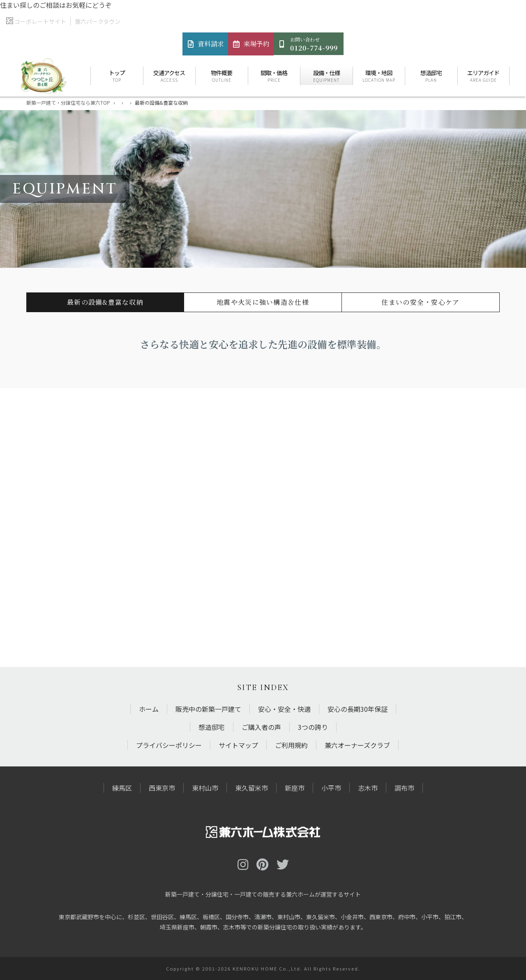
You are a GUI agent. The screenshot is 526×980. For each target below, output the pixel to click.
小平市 (331, 788)
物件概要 (222, 76)
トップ (117, 76)
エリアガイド (484, 76)
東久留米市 (251, 788)
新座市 (295, 788)
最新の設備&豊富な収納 (105, 302)
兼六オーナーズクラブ (357, 745)
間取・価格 (274, 76)
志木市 (368, 788)
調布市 (404, 788)
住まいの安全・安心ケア (420, 302)
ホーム (149, 709)
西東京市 (162, 788)
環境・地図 (379, 76)
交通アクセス (170, 76)
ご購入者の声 (261, 727)
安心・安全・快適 (284, 709)
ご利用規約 (291, 745)
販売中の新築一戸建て (208, 709)
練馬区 (122, 788)
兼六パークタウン (98, 21)
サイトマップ (238, 745)
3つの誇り (313, 727)
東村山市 (205, 788)
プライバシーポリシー (169, 745)
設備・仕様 (326, 76)
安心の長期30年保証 (358, 709)
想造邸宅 (431, 76)
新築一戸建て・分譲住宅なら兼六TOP (68, 102)
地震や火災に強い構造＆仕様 (263, 302)
